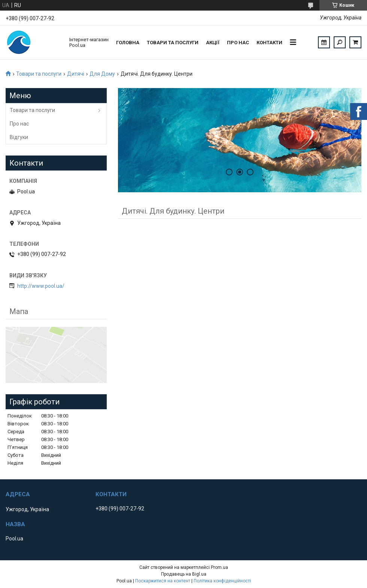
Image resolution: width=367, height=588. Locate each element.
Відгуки (19, 137)
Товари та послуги (173, 43)
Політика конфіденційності (222, 581)
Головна (128, 43)
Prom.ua (219, 567)
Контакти (269, 43)
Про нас (238, 43)
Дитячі (76, 74)
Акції (213, 43)
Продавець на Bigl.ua (184, 574)
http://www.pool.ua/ (41, 286)
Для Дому (102, 74)
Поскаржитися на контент (163, 581)
